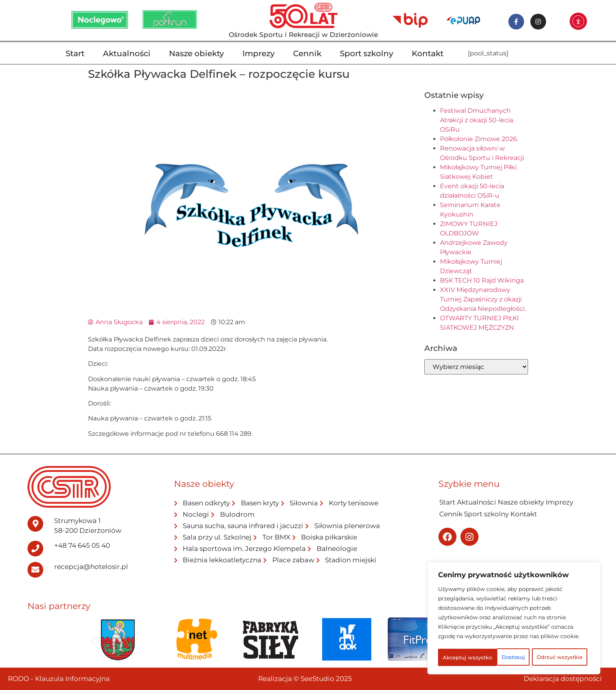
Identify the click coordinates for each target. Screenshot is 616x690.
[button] (93, 641)
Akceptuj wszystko (514, 657)
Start (75, 53)
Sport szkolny (367, 53)
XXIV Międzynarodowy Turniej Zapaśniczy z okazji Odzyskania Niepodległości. (483, 299)
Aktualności (127, 53)
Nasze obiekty (196, 53)
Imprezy (258, 53)
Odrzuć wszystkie (544, 640)
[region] (514, 610)
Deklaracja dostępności (563, 679)
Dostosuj (468, 640)
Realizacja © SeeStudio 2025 (305, 679)
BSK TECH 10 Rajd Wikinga (482, 280)
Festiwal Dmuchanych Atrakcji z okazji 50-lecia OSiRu (477, 120)
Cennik (307, 53)
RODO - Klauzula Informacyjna (59, 679)
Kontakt (428, 53)
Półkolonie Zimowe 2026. (479, 139)
